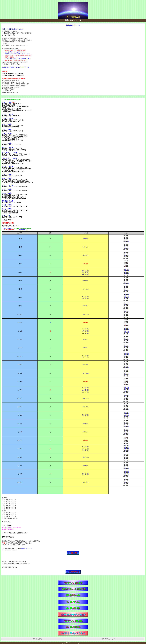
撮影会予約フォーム (27, 548)
